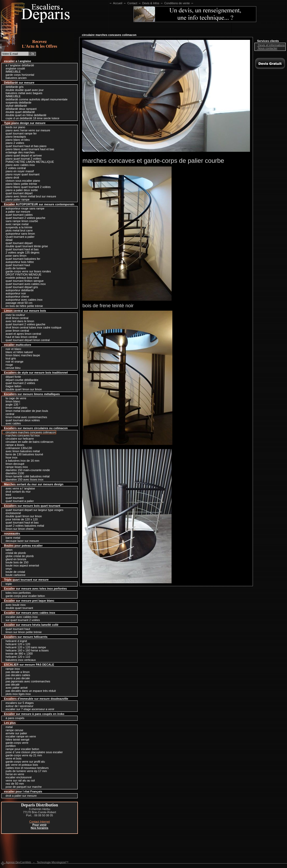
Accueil (118, 3)
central (9, 414)
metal (8, 727)
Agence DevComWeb (18, 862)
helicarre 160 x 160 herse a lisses (26, 650)
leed (7, 495)
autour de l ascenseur (18, 706)
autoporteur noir (14, 293)
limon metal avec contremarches (25, 417)
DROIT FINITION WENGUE (22, 274)
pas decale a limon (16, 672)
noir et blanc (12, 349)
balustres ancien (15, 78)
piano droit (11, 177)
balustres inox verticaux (19, 660)
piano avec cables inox (19, 165)
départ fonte (12, 377)
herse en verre (14, 774)
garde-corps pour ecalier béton (24, 596)
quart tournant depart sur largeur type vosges (33, 510)
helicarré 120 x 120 (17, 644)
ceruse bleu (12, 368)
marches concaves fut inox (21, 435)
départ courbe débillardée (21, 380)
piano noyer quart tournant (21, 174)
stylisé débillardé (15, 106)
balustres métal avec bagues (23, 93)
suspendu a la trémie (18, 227)
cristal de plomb (14, 553)
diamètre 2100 (13, 473)
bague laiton (12, 386)
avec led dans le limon (18, 321)
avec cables (12, 423)
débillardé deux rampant (20, 109)
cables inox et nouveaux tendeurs (26, 768)
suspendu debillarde (17, 103)
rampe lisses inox (15, 467)
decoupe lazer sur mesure (21, 541)
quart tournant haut (16, 265)
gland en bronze (15, 559)
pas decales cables (17, 675)
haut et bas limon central (20, 337)
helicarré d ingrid (15, 641)
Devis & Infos (151, 3)
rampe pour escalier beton (21, 749)
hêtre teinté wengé (16, 740)
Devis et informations (270, 45)
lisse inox (10, 457)
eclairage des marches (19, 152)
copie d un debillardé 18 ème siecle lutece (31, 118)
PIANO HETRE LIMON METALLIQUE (28, 162)
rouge (8, 365)
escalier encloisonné (17, 777)
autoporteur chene (16, 296)
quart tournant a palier (18, 501)
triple (7, 584)
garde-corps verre (16, 743)
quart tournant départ (18, 193)
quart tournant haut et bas (21, 249)
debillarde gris (13, 87)
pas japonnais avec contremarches (26, 681)
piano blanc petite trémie (20, 184)
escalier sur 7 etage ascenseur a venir (29, 709)
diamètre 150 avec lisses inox (23, 479)
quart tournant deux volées (21, 420)
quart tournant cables (18, 215)
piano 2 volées (14, 143)
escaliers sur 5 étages (18, 703)
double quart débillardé (19, 112)
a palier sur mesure (17, 212)
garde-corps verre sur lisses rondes (27, 271)
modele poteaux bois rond (21, 278)
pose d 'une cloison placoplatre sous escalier (33, 752)
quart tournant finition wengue (23, 281)
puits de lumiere (14, 268)
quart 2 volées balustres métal (23, 526)
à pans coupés (14, 718)
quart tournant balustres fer (22, 259)
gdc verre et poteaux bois (20, 765)
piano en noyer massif (18, 171)
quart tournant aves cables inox (24, 284)
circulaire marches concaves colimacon (29, 432)
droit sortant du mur (17, 492)
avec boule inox (14, 605)
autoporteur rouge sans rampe (24, 208)
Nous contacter (266, 48)
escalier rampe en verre (19, 736)
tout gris (9, 358)
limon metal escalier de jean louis (25, 411)
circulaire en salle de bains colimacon (28, 442)
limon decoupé (14, 464)
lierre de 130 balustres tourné (23, 454)
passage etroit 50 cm (18, 303)
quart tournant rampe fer (20, 133)
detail (8, 240)
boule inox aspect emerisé (21, 565)
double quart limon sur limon (22, 389)
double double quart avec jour (23, 90)
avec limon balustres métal (21, 451)
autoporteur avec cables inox (23, 300)
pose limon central (16, 331)
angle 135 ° (12, 405)
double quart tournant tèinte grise (25, 246)
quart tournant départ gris (20, 287)
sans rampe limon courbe (20, 221)
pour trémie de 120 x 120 (20, 519)
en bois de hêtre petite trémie (23, 306)
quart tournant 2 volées (19, 383)
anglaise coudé (14, 68)
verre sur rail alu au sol (19, 780)
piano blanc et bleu (16, 140)
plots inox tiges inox (17, 694)
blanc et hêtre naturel (18, 352)
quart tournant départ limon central (26, 340)
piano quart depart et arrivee (22, 155)
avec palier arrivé (15, 688)
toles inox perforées (17, 593)
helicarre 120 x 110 (17, 657)
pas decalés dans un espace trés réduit (29, 691)
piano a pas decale (16, 678)
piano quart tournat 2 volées (22, 159)
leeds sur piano (14, 127)
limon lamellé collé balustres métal (26, 476)
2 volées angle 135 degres (21, 252)
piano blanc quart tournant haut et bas (28, 149)
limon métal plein (15, 408)
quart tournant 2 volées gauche (24, 218)
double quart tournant (18, 608)
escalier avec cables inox (20, 617)
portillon (9, 746)
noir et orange (13, 362)
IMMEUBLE (12, 72)
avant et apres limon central (22, 334)
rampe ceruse (13, 730)
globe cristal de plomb (18, 556)
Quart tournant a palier (19, 237)
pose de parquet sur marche (22, 787)
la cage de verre (15, 398)
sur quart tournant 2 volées (21, 620)
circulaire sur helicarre (18, 439)
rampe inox (11, 669)
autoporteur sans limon (19, 234)
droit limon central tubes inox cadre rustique (32, 327)
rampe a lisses (14, 445)
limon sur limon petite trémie (22, 632)
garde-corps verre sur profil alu (24, 762)
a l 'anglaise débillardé (18, 65)
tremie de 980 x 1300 (18, 654)
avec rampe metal (16, 224)
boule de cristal (14, 572)
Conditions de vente (177, 3)
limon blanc (12, 401)
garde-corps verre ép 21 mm (22, 755)
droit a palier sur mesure (20, 796)
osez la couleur (14, 315)
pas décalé (11, 684)
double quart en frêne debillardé (25, 115)
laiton (8, 550)
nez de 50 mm (13, 784)
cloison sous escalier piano (22, 181)
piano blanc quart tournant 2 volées (27, 187)
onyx (7, 569)
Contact (132, 3)
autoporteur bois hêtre (18, 262)
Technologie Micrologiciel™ (53, 862)
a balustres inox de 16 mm (21, 461)
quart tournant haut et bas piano (25, 146)
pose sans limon (15, 256)
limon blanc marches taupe (22, 355)
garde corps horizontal (18, 75)
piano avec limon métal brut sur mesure (30, 196)
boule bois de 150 (16, 562)
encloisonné (12, 513)
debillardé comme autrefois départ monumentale (35, 99)
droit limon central (16, 318)
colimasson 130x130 (17, 448)
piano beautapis (14, 137)
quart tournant (13, 498)
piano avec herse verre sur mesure (26, 130)
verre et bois (12, 758)
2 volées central (14, 168)
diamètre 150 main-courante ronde (26, 470)
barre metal (12, 538)
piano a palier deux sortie (20, 190)
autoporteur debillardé (18, 290)
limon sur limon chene (18, 529)
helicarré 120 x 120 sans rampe (24, 647)
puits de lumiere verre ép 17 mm (25, 771)
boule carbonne (14, 575)
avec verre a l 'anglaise (19, 488)
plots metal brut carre (18, 230)
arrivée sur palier (15, 733)
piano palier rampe (16, 200)
